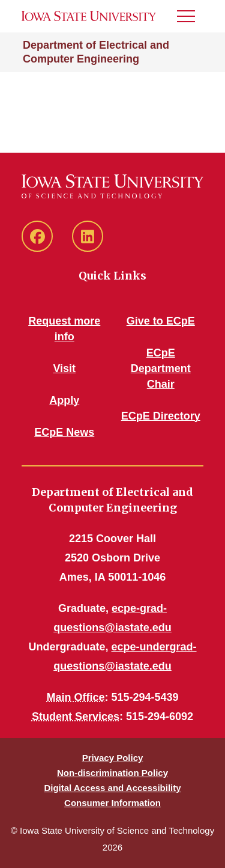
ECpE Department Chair (161, 368)
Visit (64, 368)
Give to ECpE (161, 321)
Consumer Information (112, 803)
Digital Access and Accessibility (112, 788)
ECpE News (64, 432)
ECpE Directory (161, 416)
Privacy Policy (113, 758)
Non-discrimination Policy (112, 773)
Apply (64, 400)
